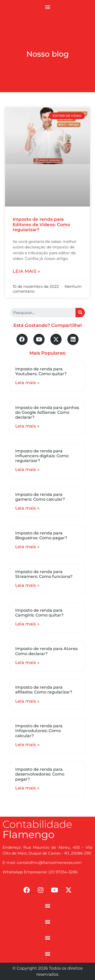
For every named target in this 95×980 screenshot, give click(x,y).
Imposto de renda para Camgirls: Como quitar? (39, 613)
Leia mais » (26, 271)
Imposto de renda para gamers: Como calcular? (40, 497)
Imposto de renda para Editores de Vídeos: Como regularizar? (41, 224)
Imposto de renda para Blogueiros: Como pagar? (41, 535)
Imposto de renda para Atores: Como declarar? (47, 651)
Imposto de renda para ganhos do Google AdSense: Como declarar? (47, 412)
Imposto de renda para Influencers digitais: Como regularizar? (42, 456)
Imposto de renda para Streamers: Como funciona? (44, 574)
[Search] (80, 313)
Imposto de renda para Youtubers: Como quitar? (41, 371)
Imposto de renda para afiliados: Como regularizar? (44, 690)
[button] (48, 7)
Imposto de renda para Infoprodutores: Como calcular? (39, 731)
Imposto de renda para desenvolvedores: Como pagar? (40, 774)
